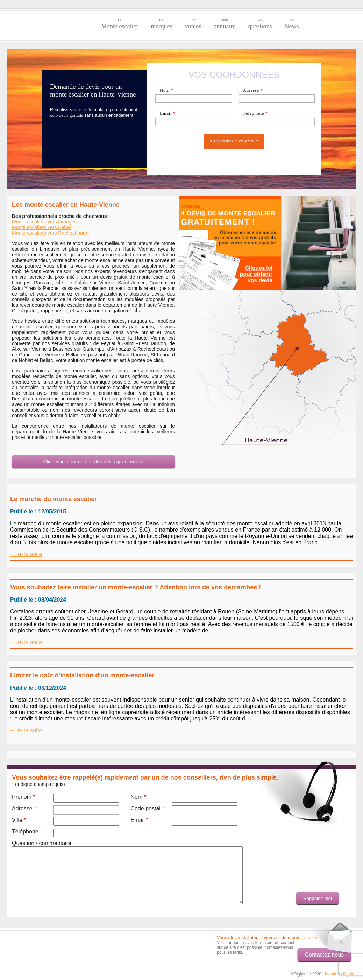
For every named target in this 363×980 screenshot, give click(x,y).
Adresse (253, 90)
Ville (19, 820)
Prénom (24, 797)
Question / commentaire (42, 843)
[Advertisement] (48, 945)
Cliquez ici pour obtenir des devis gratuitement (93, 462)
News (291, 24)
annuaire (225, 24)
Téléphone (255, 113)
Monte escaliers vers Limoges (44, 222)
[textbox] (277, 99)
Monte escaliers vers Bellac (42, 227)
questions (260, 24)
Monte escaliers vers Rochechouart (50, 233)
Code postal (147, 808)
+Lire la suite (26, 554)
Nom (167, 90)
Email (168, 113)
